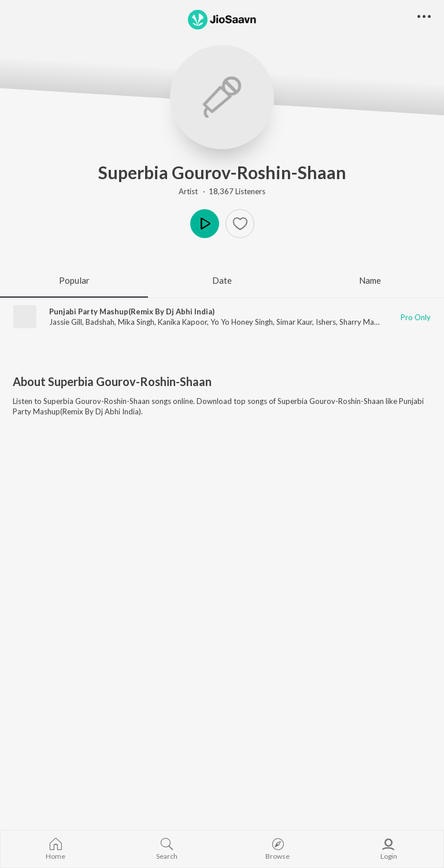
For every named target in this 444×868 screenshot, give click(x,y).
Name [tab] (370, 280)
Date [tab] (222, 280)
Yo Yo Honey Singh (242, 322)
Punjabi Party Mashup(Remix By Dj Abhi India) (132, 311)
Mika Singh (136, 322)
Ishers (326, 322)
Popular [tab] (74, 280)
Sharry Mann (361, 322)
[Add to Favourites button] (240, 224)
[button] (424, 17)
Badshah (100, 322)
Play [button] (205, 224)
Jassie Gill (66, 322)
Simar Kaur (294, 322)
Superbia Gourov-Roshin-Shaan (222, 172)
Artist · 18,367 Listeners (222, 191)
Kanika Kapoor (182, 322)
